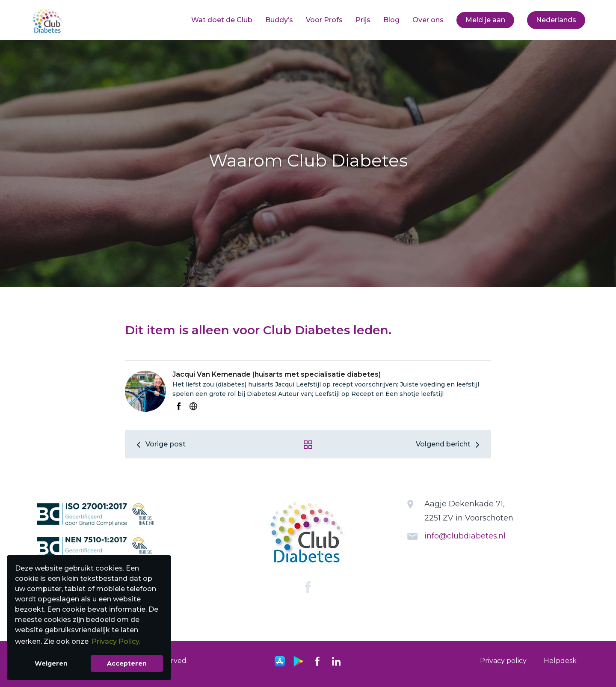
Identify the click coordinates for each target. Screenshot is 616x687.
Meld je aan (485, 20)
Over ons (428, 20)
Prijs (363, 20)
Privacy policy (503, 661)
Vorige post (160, 444)
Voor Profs (324, 20)
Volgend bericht (449, 444)
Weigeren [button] (51, 663)
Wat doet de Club (222, 20)
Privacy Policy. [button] (116, 641)
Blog (391, 20)
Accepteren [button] (127, 663)
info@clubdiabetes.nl (465, 536)
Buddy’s (279, 20)
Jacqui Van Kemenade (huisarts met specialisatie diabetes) (277, 374)
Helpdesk (560, 661)
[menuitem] (222, 20)
